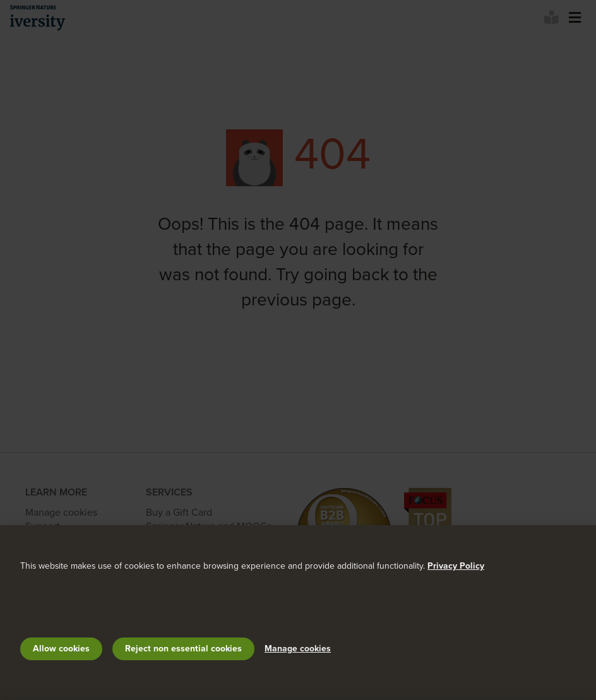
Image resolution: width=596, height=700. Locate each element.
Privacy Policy (456, 566)
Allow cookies (61, 649)
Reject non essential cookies (183, 649)
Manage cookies (298, 649)
